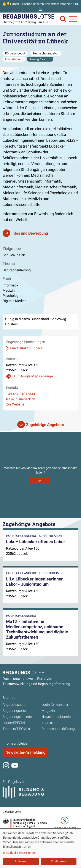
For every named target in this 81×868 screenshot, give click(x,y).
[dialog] (40, 848)
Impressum (50, 723)
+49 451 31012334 (21, 394)
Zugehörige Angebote (45, 425)
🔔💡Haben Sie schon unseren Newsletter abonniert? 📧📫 (40, 6)
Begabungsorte (14, 711)
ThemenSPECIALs (16, 729)
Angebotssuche (14, 705)
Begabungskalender (18, 717)
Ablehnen (21, 861)
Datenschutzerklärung (58, 729)
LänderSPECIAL (14, 723)
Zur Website (15, 404)
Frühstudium (14, 59)
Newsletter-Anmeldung (25, 752)
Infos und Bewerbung (30, 233)
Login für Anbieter (55, 705)
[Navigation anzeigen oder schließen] (73, 19)
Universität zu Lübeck (26, 348)
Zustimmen (59, 861)
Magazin (48, 711)
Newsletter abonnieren (58, 717)
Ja (40, 481)
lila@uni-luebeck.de (21, 399)
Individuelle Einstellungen (20, 853)
